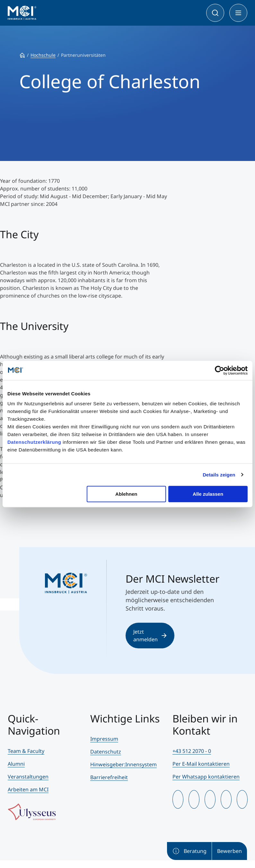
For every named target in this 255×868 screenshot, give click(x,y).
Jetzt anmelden (150, 636)
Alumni (16, 764)
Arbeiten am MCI (28, 789)
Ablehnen (126, 494)
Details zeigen (219, 475)
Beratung (189, 851)
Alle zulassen (208, 494)
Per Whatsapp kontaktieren (206, 777)
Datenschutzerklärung (34, 442)
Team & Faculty (26, 751)
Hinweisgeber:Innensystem (123, 764)
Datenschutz (106, 752)
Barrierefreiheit (109, 777)
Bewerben (229, 851)
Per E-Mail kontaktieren (201, 764)
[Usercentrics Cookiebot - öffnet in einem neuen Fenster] (220, 370)
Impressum (104, 739)
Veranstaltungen (28, 777)
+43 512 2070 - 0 (192, 751)
